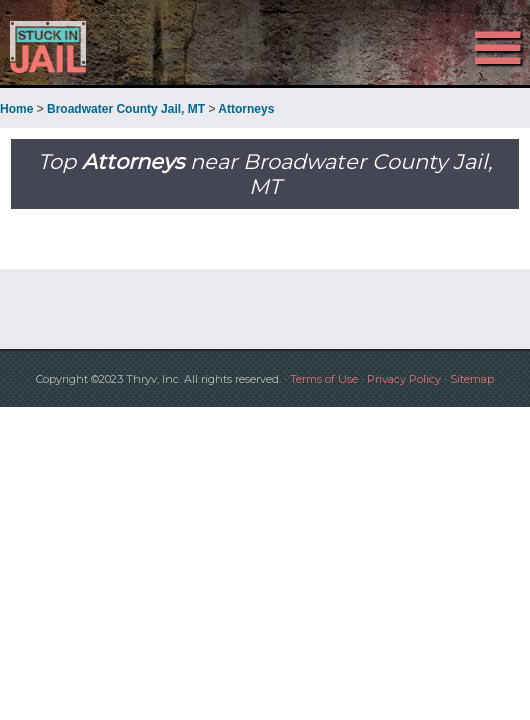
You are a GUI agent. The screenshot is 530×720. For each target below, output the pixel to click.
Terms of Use (324, 379)
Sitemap (472, 379)
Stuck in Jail (79, 47)
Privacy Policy (404, 379)
